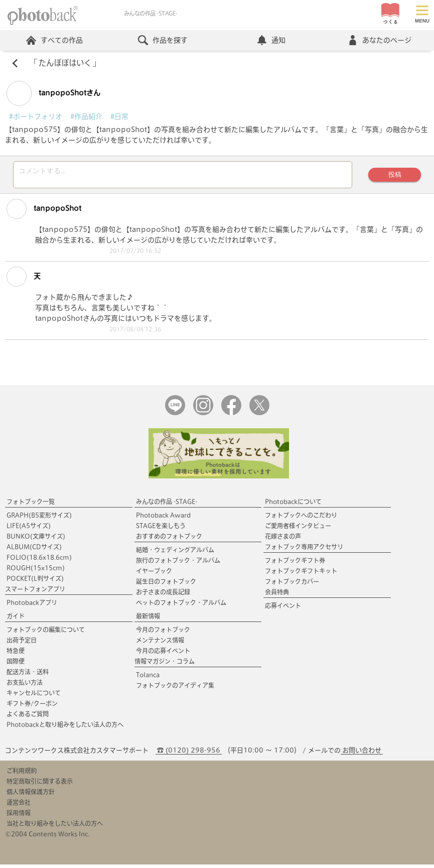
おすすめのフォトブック (169, 540)
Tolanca (148, 678)
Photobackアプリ (32, 606)
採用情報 (19, 816)
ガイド (16, 619)
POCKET (35, 582)
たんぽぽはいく (65, 63)
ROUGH (36, 571)
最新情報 (148, 619)
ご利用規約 (22, 774)
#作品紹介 (86, 116)
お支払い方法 (25, 686)
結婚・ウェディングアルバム (175, 553)
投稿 (394, 176)
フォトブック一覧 (31, 505)
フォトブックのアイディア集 (175, 689)
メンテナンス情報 (160, 644)
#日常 (119, 116)
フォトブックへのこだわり (301, 519)
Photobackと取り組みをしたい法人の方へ (65, 728)
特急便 (16, 654)
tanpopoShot (44, 212)
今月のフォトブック (163, 633)
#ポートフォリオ (36, 116)
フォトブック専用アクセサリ (304, 550)
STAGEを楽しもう (161, 529)
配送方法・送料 (28, 675)
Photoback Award (163, 519)
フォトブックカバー (292, 585)
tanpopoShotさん (53, 93)
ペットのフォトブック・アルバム (181, 606)
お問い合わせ (362, 754)
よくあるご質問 (28, 717)
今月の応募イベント (163, 654)
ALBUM (34, 550)
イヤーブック (154, 574)
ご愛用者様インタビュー (298, 529)
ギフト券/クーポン (32, 707)
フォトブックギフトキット (301, 574)
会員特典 (277, 595)
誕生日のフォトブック (166, 585)
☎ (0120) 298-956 (189, 754)
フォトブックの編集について (46, 633)
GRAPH (39, 519)
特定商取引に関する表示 (40, 785)
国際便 (16, 665)
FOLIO (39, 561)
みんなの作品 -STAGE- (167, 505)
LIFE (29, 529)
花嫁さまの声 (283, 540)
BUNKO (36, 540)
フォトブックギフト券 (295, 564)
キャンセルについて (34, 696)
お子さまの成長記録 (163, 595)
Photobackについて (293, 505)
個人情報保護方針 (31, 795)
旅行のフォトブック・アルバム (178, 564)
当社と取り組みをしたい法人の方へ (55, 827)
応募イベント (283, 609)
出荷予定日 (22, 644)
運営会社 (19, 806)
